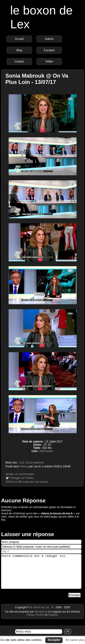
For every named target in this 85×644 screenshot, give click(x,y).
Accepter (54, 640)
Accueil (19, 39)
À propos (49, 50)
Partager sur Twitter (22, 478)
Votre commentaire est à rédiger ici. (41, 575)
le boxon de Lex (40, 614)
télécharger (46, 451)
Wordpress (41, 618)
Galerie (49, 39)
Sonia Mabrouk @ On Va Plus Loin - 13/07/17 (37, 79)
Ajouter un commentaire (20, 474)
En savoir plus (75, 640)
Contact (19, 62)
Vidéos (24, 466)
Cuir (22, 463)
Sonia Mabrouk (35, 463)
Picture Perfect (35, 622)
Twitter (49, 62)
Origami (53, 622)
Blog (19, 50)
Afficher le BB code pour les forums (27, 482)
